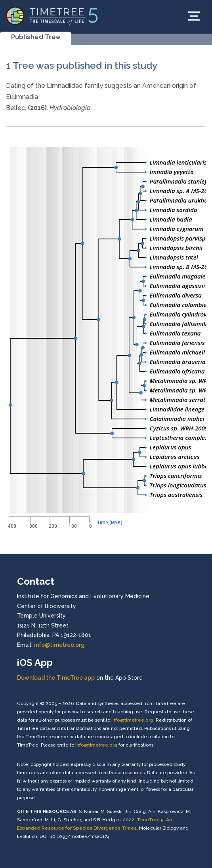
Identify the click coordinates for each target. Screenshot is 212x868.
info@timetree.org (59, 645)
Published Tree (36, 37)
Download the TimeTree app (56, 678)
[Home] (52, 15)
